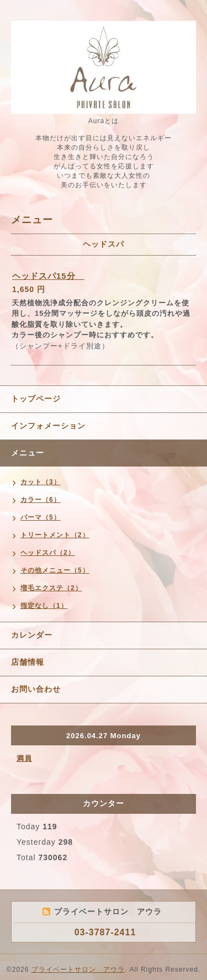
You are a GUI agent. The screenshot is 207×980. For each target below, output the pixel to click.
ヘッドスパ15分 (48, 276)
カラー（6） (41, 500)
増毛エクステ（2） (51, 588)
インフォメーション (48, 426)
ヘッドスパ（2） (48, 553)
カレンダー (32, 635)
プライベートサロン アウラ (78, 970)
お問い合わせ (36, 689)
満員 (24, 758)
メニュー (28, 453)
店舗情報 (28, 662)
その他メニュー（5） (55, 570)
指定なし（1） (44, 606)
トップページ (36, 399)
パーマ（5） (41, 517)
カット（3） (41, 482)
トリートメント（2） (55, 535)
